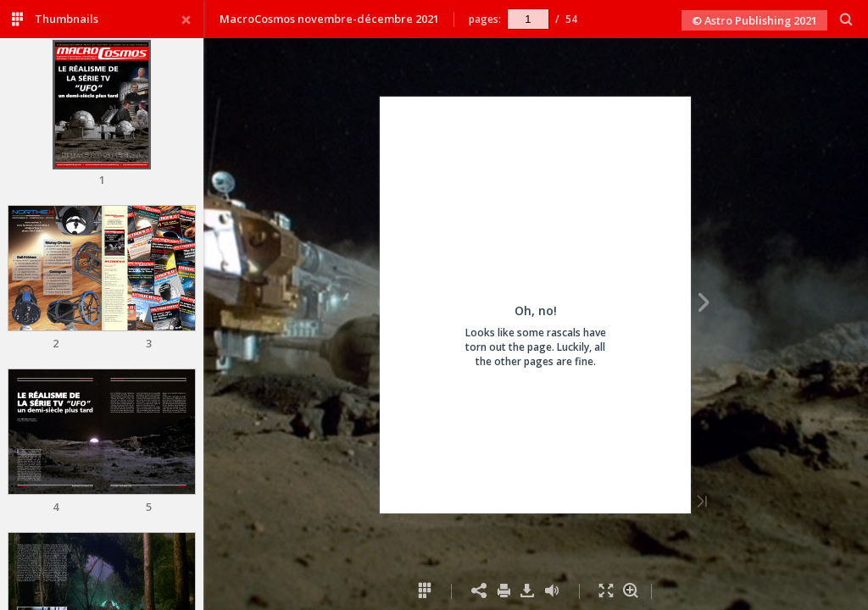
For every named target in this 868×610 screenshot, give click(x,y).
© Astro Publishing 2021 (754, 20)
